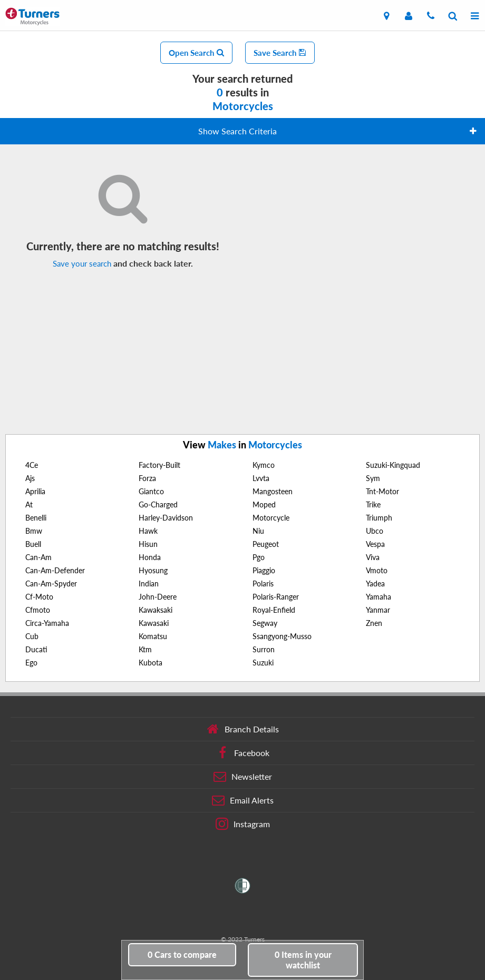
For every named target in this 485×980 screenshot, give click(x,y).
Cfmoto (38, 610)
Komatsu (153, 636)
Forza (147, 478)
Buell (33, 544)
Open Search (196, 53)
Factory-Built (159, 465)
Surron (264, 649)
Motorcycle (271, 518)
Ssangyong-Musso (282, 636)
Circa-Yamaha (47, 623)
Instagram (243, 824)
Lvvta (261, 478)
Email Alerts (243, 800)
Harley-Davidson (166, 518)
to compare (182, 954)
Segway (265, 623)
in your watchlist (303, 960)
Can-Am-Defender (55, 570)
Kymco (264, 465)
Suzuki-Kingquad (393, 465)
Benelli (36, 518)
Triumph (379, 518)
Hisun (148, 544)
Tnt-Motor (382, 491)
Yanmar (378, 610)
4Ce (32, 465)
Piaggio (264, 570)
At (29, 504)
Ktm (145, 649)
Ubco (375, 531)
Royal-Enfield (274, 610)
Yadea (375, 584)
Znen (374, 623)
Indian (149, 584)
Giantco (151, 491)
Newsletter (243, 777)
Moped (264, 504)
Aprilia (35, 491)
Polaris (263, 584)
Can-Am (38, 557)
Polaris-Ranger (276, 597)
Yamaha (379, 597)
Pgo (259, 557)
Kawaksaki (156, 610)
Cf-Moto (39, 597)
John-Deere (158, 597)
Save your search (82, 263)
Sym (373, 478)
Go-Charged (158, 504)
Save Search (280, 53)
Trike (373, 504)
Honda (150, 557)
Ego (31, 663)
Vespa (375, 544)
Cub (32, 636)
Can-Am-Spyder (51, 584)
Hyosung (153, 570)
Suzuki (263, 663)
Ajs (30, 478)
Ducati (36, 649)
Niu (258, 531)
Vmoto (377, 570)
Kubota (151, 663)
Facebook (243, 753)
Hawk (148, 531)
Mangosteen (273, 491)
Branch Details (243, 729)
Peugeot (266, 544)
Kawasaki (154, 623)
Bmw (34, 531)
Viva (373, 557)
